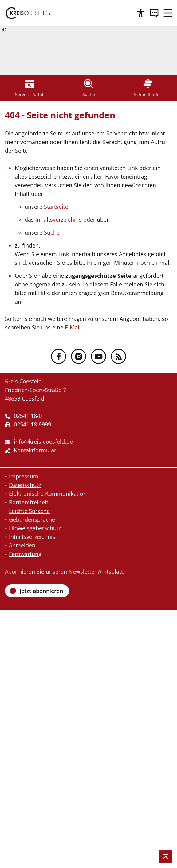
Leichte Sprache (29, 511)
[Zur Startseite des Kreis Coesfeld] (28, 13)
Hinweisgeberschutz (35, 528)
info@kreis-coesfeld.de (43, 442)
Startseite (56, 207)
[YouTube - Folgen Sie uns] (98, 356)
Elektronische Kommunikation (48, 494)
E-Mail (73, 327)
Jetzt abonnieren (41, 591)
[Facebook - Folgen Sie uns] (59, 356)
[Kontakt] (154, 13)
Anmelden (22, 545)
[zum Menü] (168, 13)
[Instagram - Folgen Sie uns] (79, 356)
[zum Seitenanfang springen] (166, 857)
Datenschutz (25, 485)
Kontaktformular (35, 450)
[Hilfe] (141, 13)
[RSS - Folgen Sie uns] (118, 356)
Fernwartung (25, 554)
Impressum (24, 476)
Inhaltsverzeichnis (59, 220)
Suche (52, 232)
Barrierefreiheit (29, 502)
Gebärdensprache (32, 519)
